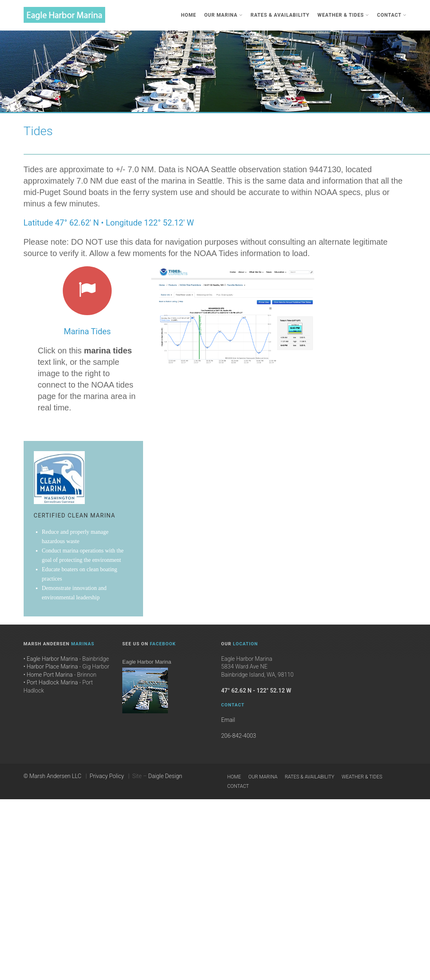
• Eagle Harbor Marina (51, 659)
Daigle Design (165, 776)
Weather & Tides (343, 15)
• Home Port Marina (48, 675)
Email (228, 720)
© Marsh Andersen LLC (53, 776)
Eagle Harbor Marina (147, 662)
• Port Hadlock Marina (51, 682)
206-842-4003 (239, 736)
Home (189, 15)
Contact (392, 15)
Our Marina (223, 15)
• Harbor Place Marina (51, 666)
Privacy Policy (107, 776)
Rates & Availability (280, 15)
